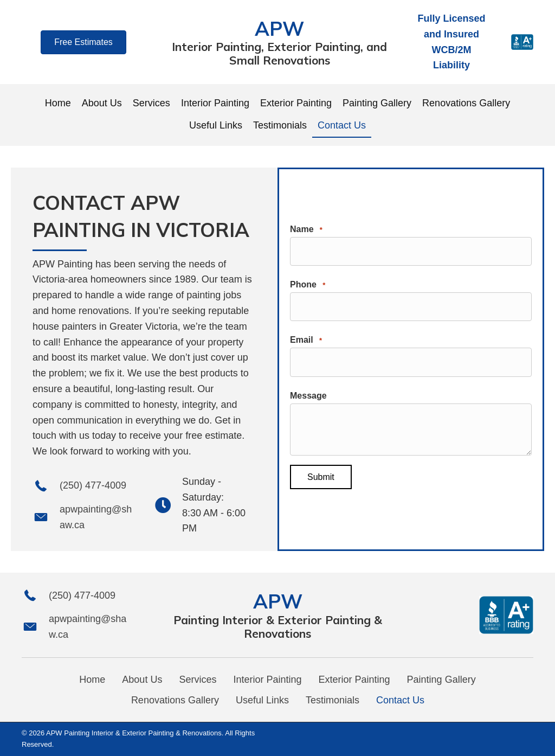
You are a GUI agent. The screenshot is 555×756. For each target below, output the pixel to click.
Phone (308, 286)
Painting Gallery (441, 680)
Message (308, 395)
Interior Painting (267, 680)
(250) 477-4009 (93, 485)
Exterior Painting (354, 680)
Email (306, 341)
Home (92, 680)
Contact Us (400, 700)
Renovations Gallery (175, 700)
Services (198, 680)
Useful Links (262, 700)
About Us (142, 680)
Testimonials (333, 700)
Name (306, 232)
